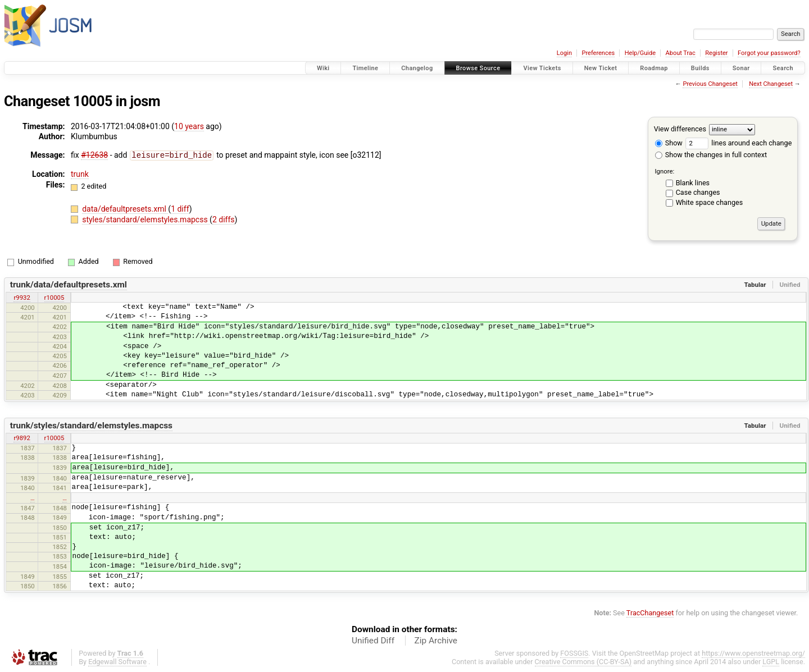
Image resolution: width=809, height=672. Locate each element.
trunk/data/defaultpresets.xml (69, 285)
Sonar (741, 68)
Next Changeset (771, 84)
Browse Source (478, 68)
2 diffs (224, 219)
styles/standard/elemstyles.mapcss (146, 219)
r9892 (22, 438)
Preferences (598, 53)
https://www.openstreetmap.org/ (753, 653)
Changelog (417, 68)
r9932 (22, 298)
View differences (680, 129)
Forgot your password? (769, 53)
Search (783, 68)
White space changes (710, 202)
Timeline (365, 68)
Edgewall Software (117, 662)
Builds (700, 68)
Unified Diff (373, 641)
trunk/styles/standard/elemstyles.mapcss (91, 426)
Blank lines (693, 183)
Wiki (323, 68)
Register (716, 53)
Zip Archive (436, 641)
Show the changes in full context (711, 155)
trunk (80, 173)
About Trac (681, 53)
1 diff (180, 208)
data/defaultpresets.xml (125, 208)
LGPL (771, 662)
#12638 (94, 155)
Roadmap (654, 68)
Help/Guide (640, 53)
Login (564, 53)
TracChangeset (650, 613)
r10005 (54, 298)
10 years (189, 126)
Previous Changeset (710, 84)
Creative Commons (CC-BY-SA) (583, 662)
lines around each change (738, 143)
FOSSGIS (574, 653)
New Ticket (601, 68)
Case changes (698, 192)
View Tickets (542, 68)
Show (669, 143)
